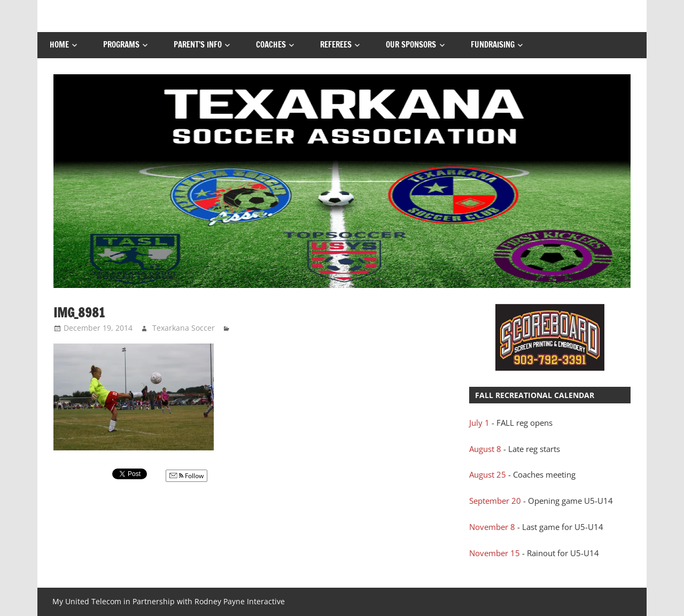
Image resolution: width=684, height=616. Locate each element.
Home (59, 45)
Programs (121, 45)
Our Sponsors (411, 45)
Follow (186, 476)
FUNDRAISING (493, 45)
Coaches (271, 45)
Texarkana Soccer (184, 328)
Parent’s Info (198, 45)
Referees (336, 45)
